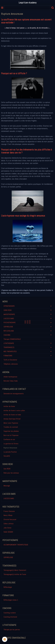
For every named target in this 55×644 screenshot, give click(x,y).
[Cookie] (5, 639)
